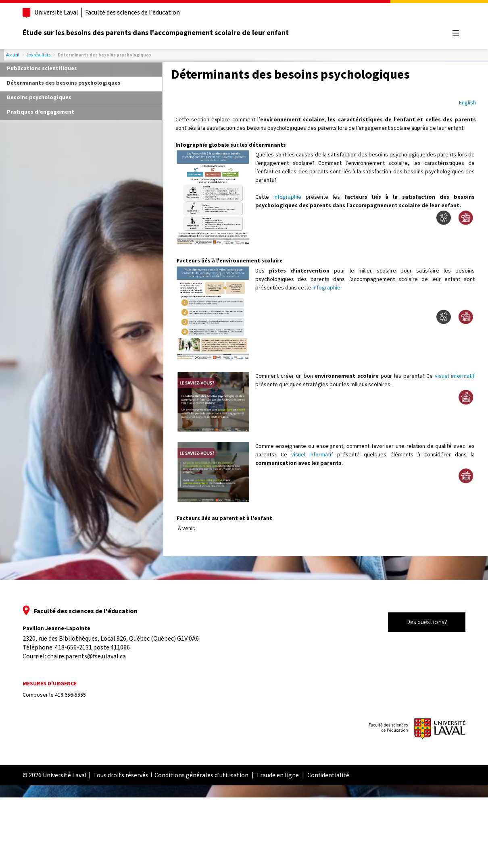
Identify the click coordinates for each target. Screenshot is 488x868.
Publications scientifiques (42, 68)
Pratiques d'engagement (41, 112)
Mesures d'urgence (50, 684)
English (467, 102)
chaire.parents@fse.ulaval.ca (87, 656)
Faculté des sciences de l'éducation (132, 12)
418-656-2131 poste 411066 (92, 647)
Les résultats (39, 55)
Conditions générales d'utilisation (201, 775)
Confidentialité (328, 775)
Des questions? (427, 622)
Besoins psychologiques (39, 97)
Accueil (13, 55)
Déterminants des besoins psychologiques (64, 83)
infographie (287, 197)
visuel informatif (455, 376)
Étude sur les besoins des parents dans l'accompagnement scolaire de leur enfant (156, 33)
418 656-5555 (70, 695)
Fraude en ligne (278, 775)
